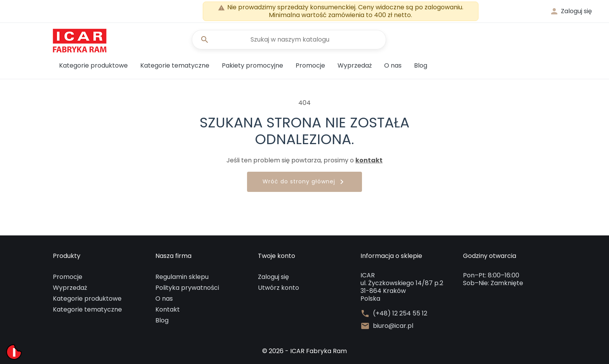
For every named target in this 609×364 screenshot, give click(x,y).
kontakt (369, 160)
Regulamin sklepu (182, 277)
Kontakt (168, 309)
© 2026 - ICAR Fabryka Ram (304, 351)
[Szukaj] (289, 40)
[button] (571, 11)
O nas (393, 65)
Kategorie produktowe (93, 65)
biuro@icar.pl (393, 326)
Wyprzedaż (355, 65)
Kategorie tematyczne (175, 65)
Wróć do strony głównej (304, 182)
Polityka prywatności (187, 288)
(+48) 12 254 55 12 (400, 313)
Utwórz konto (278, 288)
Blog (421, 65)
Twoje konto (277, 256)
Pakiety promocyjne (252, 65)
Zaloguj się (273, 277)
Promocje (310, 65)
